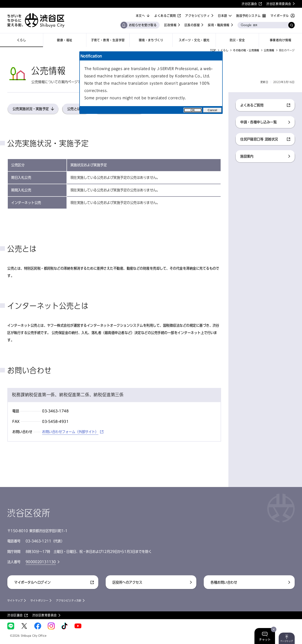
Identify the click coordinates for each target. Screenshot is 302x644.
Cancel (212, 110)
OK (193, 110)
